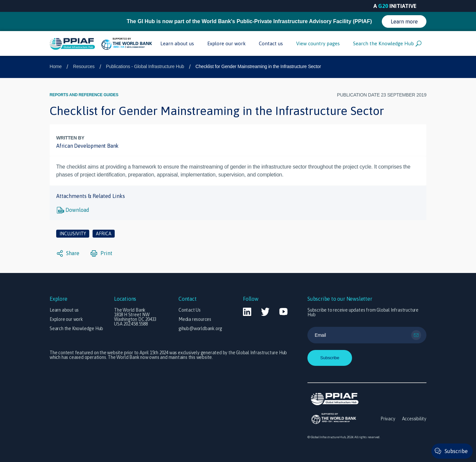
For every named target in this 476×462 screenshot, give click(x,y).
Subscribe (456, 451)
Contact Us (190, 310)
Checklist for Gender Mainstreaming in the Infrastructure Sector (258, 66)
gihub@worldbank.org (200, 328)
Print (101, 253)
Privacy (388, 419)
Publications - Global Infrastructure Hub (145, 66)
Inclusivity (73, 234)
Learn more (404, 21)
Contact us (271, 43)
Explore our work (226, 43)
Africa (104, 234)
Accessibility (414, 419)
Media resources (195, 319)
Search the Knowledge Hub (387, 44)
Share (68, 253)
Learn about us (177, 43)
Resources (84, 66)
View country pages (318, 43)
